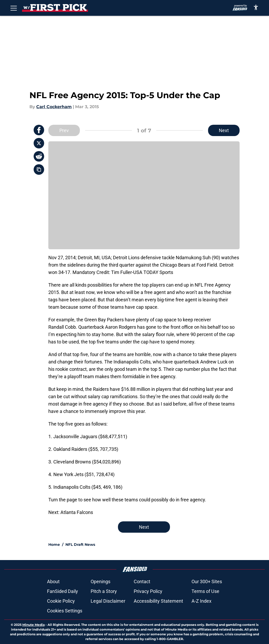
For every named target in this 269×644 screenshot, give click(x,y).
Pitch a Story (104, 591)
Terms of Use (205, 591)
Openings (100, 581)
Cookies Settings (65, 611)
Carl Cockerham (54, 107)
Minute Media (33, 625)
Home (54, 545)
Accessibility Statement (158, 601)
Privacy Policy (148, 591)
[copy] (39, 169)
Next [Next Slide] (224, 130)
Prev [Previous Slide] (64, 130)
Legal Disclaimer (108, 601)
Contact (142, 581)
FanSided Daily (63, 591)
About (53, 581)
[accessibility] (256, 7)
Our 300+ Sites (207, 581)
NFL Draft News (80, 545)
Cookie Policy (61, 601)
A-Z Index (201, 601)
